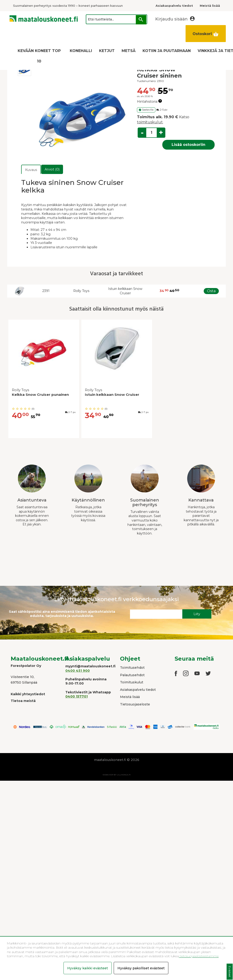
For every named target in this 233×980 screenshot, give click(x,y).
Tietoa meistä (23, 701)
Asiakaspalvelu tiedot (138, 690)
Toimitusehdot (132, 668)
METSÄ (129, 51)
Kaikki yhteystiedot (28, 694)
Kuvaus (31, 170)
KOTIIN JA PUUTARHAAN (167, 51)
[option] (44, 380)
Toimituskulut (132, 682)
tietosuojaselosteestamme (199, 956)
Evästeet (230, 972)
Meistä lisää (130, 697)
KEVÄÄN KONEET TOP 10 (39, 56)
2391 (46, 291)
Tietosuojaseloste (135, 704)
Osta (211, 291)
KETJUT (107, 51)
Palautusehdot (132, 675)
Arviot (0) (52, 169)
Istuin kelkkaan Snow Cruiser (125, 291)
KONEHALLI (81, 51)
